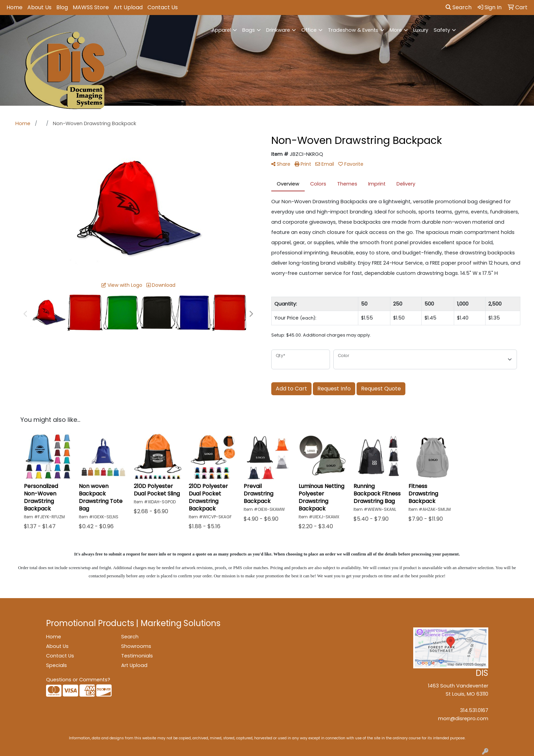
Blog (62, 7)
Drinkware (278, 30)
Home (15, 7)
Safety (442, 30)
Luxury (421, 30)
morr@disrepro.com (463, 718)
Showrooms (136, 646)
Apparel (221, 30)
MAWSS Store (91, 7)
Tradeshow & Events (353, 30)
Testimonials (137, 656)
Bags (249, 30)
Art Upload (128, 7)
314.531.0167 (474, 710)
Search (459, 7)
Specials (56, 665)
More (396, 30)
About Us (39, 7)
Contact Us (163, 7)
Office (309, 30)
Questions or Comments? (78, 680)
